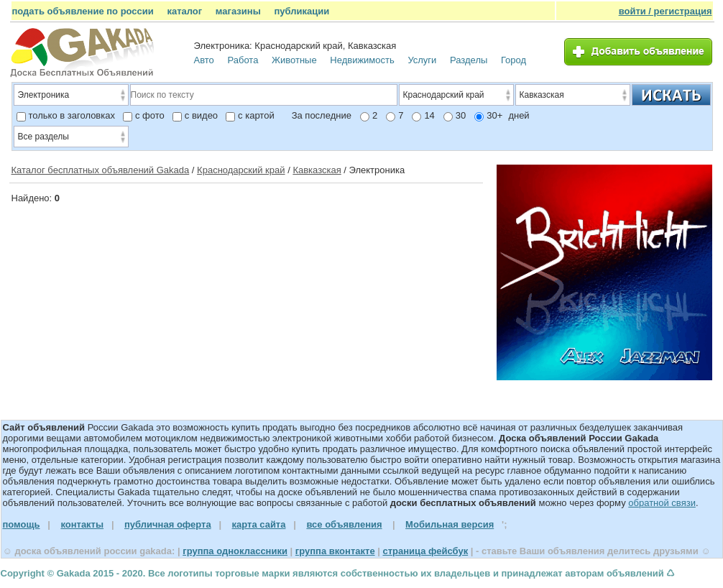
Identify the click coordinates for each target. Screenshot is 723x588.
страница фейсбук (425, 551)
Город (514, 60)
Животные (294, 60)
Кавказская (317, 170)
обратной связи (662, 503)
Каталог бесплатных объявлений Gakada (101, 170)
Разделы (469, 60)
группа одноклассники (235, 551)
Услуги (422, 60)
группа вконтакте (335, 551)
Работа (243, 60)
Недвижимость (362, 60)
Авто (204, 60)
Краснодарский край (241, 170)
